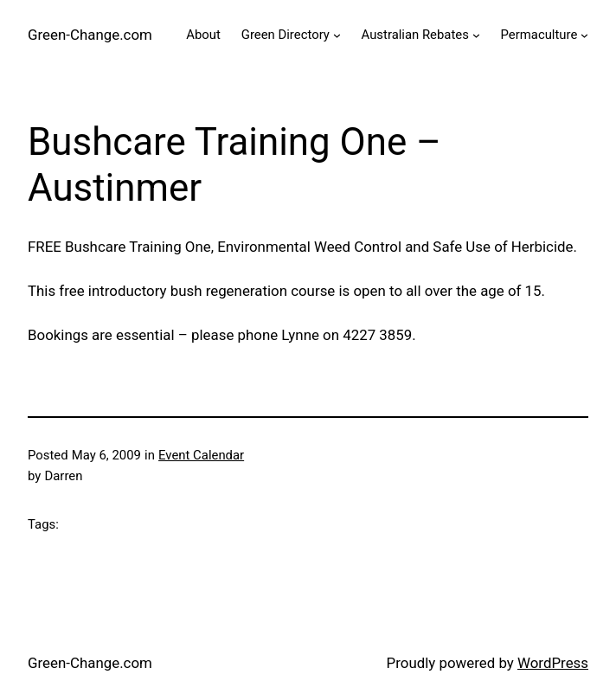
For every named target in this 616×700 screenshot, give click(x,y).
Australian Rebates (415, 35)
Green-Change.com (90, 35)
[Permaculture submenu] (584, 35)
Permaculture (539, 35)
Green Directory (286, 35)
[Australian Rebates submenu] (476, 35)
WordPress (553, 663)
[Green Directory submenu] (337, 35)
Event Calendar (201, 455)
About (203, 35)
